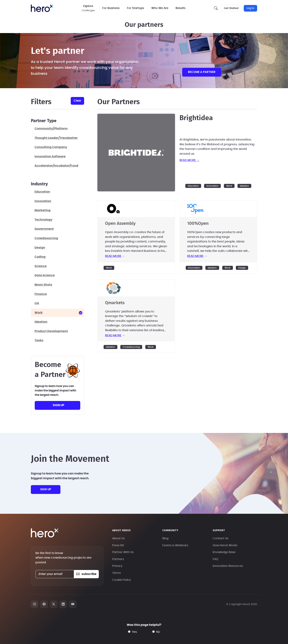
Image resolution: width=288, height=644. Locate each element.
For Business (111, 8)
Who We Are (160, 8)
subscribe (86, 574)
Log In (250, 8)
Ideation (244, 186)
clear (77, 101)
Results (181, 8)
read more (113, 256)
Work (229, 186)
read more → (189, 160)
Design (242, 268)
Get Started (231, 8)
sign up (58, 405)
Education (193, 186)
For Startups (136, 8)
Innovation (212, 186)
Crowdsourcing (131, 347)
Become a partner (202, 72)
